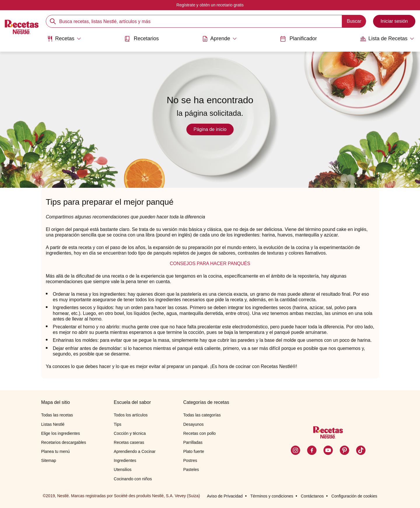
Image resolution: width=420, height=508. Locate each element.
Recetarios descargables (64, 442)
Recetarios (141, 39)
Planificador (298, 39)
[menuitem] (64, 41)
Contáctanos (312, 496)
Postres (190, 460)
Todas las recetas (57, 415)
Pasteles (191, 470)
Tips (118, 424)
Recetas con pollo (199, 433)
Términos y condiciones (272, 496)
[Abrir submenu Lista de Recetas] (387, 39)
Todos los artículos (131, 415)
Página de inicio (210, 129)
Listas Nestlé (53, 424)
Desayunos (193, 424)
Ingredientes (125, 460)
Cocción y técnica (130, 433)
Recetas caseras (129, 442)
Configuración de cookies (354, 496)
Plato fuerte (194, 451)
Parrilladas (193, 442)
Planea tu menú (55, 451)
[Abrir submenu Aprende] (219, 39)
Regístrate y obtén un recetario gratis (210, 5)
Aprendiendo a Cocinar (135, 451)
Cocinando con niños (133, 479)
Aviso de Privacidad (225, 496)
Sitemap (49, 460)
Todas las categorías (202, 415)
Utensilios (123, 470)
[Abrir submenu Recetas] (64, 39)
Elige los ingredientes (61, 433)
